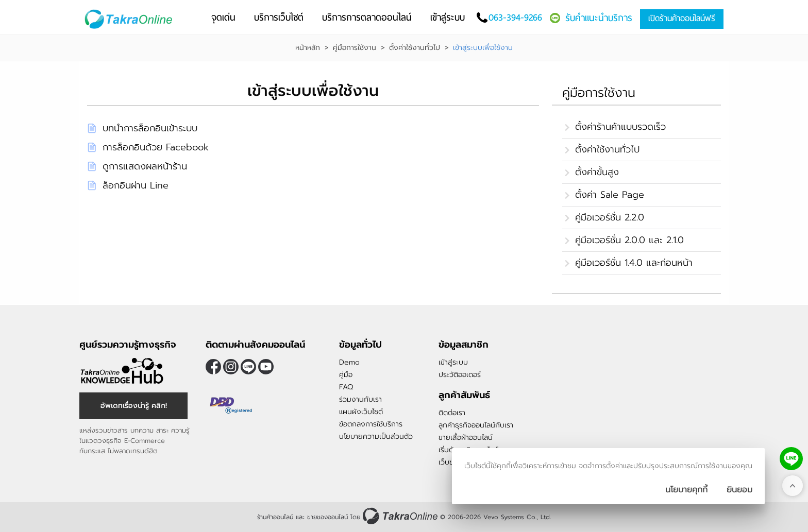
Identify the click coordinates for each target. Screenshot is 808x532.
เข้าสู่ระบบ (453, 362)
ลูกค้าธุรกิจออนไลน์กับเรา (476, 425)
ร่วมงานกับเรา (360, 399)
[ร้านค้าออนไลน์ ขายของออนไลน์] (400, 516)
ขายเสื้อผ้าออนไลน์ (466, 437)
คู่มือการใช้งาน (355, 48)
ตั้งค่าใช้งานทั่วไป (415, 48)
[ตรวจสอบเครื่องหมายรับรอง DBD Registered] (231, 405)
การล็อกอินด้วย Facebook (156, 147)
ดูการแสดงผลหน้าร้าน (145, 166)
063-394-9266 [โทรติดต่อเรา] (515, 17)
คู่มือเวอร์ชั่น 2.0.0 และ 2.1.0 (629, 240)
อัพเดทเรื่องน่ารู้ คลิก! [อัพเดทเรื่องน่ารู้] (134, 406)
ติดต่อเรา (452, 413)
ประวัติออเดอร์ (460, 375)
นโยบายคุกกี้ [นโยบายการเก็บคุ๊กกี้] (686, 490)
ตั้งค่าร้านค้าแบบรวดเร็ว (620, 127)
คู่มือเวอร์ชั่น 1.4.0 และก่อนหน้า (634, 263)
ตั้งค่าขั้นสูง (597, 172)
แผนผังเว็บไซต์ (361, 412)
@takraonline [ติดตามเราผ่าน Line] (248, 367)
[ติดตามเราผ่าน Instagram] (231, 367)
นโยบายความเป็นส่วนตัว (376, 436)
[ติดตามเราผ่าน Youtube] (266, 367)
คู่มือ (346, 375)
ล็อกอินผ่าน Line (136, 185)
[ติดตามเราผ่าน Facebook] (213, 367)
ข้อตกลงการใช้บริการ (371, 424)
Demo (349, 362)
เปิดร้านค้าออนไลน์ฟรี (682, 18)
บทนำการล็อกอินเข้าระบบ (150, 128)
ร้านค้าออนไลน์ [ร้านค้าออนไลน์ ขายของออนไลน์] (275, 517)
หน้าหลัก (308, 48)
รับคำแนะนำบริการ (599, 18)
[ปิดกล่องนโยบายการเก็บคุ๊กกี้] (739, 490)
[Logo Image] (131, 19)
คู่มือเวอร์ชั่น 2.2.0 (610, 217)
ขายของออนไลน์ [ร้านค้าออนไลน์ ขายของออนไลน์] (327, 517)
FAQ (346, 387)
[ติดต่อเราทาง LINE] (791, 459)
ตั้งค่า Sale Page (610, 195)
